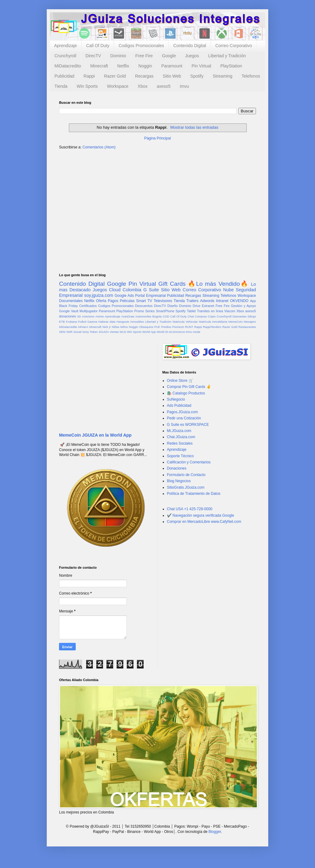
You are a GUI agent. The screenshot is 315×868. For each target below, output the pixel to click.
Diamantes (240, 316)
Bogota (157, 316)
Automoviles (143, 316)
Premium (178, 327)
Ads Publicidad (179, 406)
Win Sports (87, 86)
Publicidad (64, 76)
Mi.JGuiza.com (179, 431)
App (253, 301)
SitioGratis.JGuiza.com (186, 487)
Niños (124, 327)
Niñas (116, 327)
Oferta (101, 301)
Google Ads (124, 296)
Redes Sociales (180, 443)
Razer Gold (115, 76)
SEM (62, 332)
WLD (123, 332)
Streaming (222, 76)
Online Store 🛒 (180, 381)
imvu (185, 86)
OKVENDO (239, 301)
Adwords (207, 301)
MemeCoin (235, 322)
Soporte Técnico (180, 456)
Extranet (208, 306)
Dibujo (252, 316)
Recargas (144, 76)
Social (77, 332)
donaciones (68, 316)
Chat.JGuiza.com (181, 437)
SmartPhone (165, 311)
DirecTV (93, 56)
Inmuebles (137, 322)
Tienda (61, 86)
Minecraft (99, 66)
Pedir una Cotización (184, 418)
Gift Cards (172, 284)
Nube (228, 290)
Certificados (88, 306)
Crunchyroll (65, 56)
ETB (62, 322)
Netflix (123, 66)
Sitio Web (172, 76)
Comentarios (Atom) (99, 147)
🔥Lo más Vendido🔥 (218, 284)
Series (150, 311)
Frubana (71, 322)
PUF (157, 327)
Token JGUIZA (99, 332)
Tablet (191, 311)
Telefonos (251, 76)
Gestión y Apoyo (243, 306)
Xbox (143, 86)
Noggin (145, 66)
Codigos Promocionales (141, 46)
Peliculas (127, 301)
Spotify (197, 76)
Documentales (71, 301)
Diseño (173, 306)
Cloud (115, 290)
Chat (191, 316)
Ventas (114, 332)
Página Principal (158, 138)
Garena (92, 322)
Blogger (215, 832)
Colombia (132, 290)
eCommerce (177, 332)
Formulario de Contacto (186, 475)
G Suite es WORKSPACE (188, 425)
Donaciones (177, 468)
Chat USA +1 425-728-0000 (190, 509)
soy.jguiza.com (99, 295)
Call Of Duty (98, 46)
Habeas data (107, 322)
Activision (88, 316)
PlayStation (231, 66)
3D (79, 316)
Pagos (113, 301)
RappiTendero (212, 327)
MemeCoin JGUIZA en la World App (95, 435)
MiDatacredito (68, 66)
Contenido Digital (190, 46)
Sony (86, 332)
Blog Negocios (179, 481)
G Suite (151, 290)
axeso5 (163, 86)
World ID (162, 332)
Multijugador (88, 311)
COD (166, 316)
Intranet (222, 301)
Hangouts (123, 322)
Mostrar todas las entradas (194, 127)
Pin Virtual (201, 66)
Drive (196, 306)
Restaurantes (247, 327)
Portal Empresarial (150, 296)
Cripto (212, 316)
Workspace (118, 86)
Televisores (163, 301)
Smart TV (144, 301)
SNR (69, 332)
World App (149, 332)
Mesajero (250, 322)
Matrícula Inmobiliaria (213, 322)
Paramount (172, 66)
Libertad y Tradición (227, 56)
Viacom (230, 311)
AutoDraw (128, 316)
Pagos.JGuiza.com (183, 412)
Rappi (89, 76)
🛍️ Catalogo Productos (186, 393)
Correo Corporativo (234, 46)
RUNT (189, 327)
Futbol (82, 322)
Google (169, 56)
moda (197, 332)
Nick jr (107, 327)
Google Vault (69, 311)
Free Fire (144, 56)
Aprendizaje (66, 46)
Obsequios (146, 327)
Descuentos (144, 306)
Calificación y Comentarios (189, 462)
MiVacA (83, 327)
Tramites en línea (210, 311)
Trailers (193, 301)
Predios (166, 327)
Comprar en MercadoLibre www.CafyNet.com (204, 522)
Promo (139, 311)
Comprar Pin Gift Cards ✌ (189, 387)
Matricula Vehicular (185, 322)
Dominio (118, 56)
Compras (201, 316)
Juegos (192, 56)
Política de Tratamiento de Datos (194, 494)
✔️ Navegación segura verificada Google (201, 515)
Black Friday (68, 306)
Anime (100, 316)
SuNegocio (176, 399)
